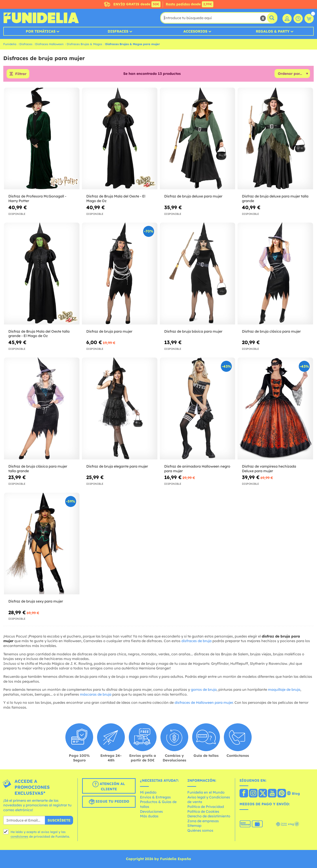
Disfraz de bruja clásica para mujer (271, 331)
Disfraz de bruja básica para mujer (193, 331)
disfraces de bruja (196, 641)
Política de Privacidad (206, 807)
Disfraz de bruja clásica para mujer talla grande (38, 469)
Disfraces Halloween (49, 44)
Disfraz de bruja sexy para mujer (36, 601)
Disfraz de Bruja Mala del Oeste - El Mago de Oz (116, 198)
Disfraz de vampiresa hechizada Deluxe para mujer (269, 469)
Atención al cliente (109, 786)
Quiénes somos (200, 830)
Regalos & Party (273, 31)
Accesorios (195, 31)
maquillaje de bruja (284, 689)
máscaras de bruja (96, 694)
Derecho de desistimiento (209, 816)
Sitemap (194, 826)
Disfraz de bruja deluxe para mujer (193, 196)
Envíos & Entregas (155, 797)
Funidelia (10, 44)
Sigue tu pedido (109, 802)
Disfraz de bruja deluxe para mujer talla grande (275, 198)
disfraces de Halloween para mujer (204, 702)
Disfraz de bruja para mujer (109, 331)
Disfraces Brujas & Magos (84, 44)
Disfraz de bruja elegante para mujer (117, 466)
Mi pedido (148, 792)
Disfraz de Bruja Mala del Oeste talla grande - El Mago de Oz (39, 334)
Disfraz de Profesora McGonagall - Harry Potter (37, 198)
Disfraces (118, 31)
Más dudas (149, 816)
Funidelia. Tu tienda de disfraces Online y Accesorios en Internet (41, 18)
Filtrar (21, 74)
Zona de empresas (203, 821)
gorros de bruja (204, 689)
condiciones (19, 837)
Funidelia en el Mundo (206, 792)
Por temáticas (41, 31)
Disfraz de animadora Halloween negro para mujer (197, 469)
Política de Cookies (203, 811)
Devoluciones (151, 811)
